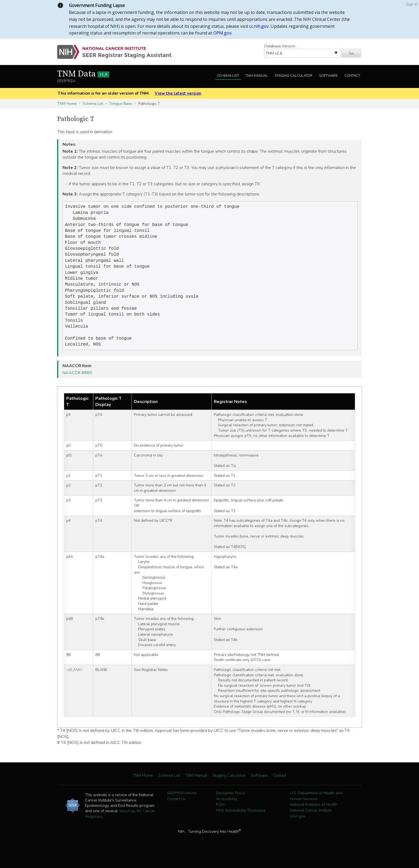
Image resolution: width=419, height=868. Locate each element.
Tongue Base (121, 103)
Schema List (228, 76)
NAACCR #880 (77, 386)
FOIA (220, 817)
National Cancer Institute (311, 823)
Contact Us (176, 812)
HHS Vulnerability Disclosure (241, 823)
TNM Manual (257, 76)
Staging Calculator (294, 76)
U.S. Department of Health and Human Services (316, 809)
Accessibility (227, 812)
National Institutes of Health (314, 817)
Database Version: (280, 46)
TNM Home (67, 103)
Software (328, 76)
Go (351, 53)
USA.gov (298, 829)
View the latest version (178, 93)
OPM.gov (222, 33)
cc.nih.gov (259, 26)
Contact (352, 76)
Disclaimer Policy (231, 806)
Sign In (412, 4)
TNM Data (83, 74)
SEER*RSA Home (182, 806)
